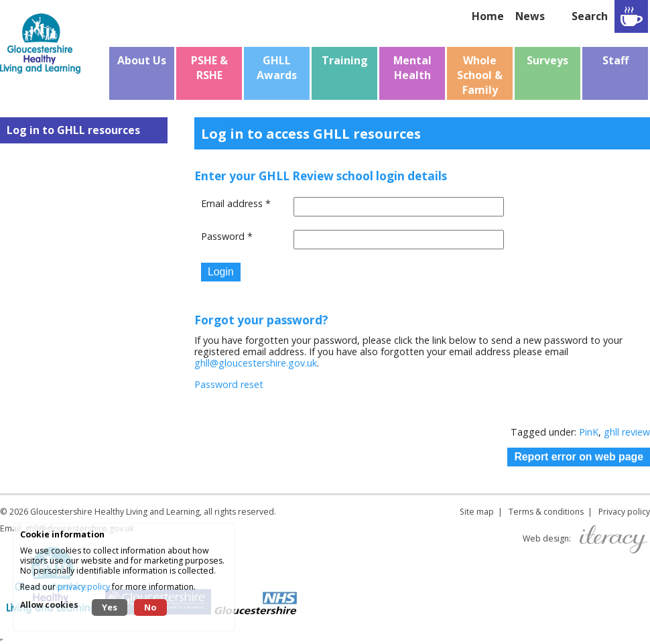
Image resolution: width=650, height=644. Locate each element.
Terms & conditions (546, 512)
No (150, 607)
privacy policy (84, 587)
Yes (110, 607)
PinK (589, 432)
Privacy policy (624, 512)
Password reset (229, 384)
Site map (477, 512)
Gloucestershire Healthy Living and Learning (115, 512)
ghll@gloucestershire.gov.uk (256, 363)
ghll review (627, 432)
